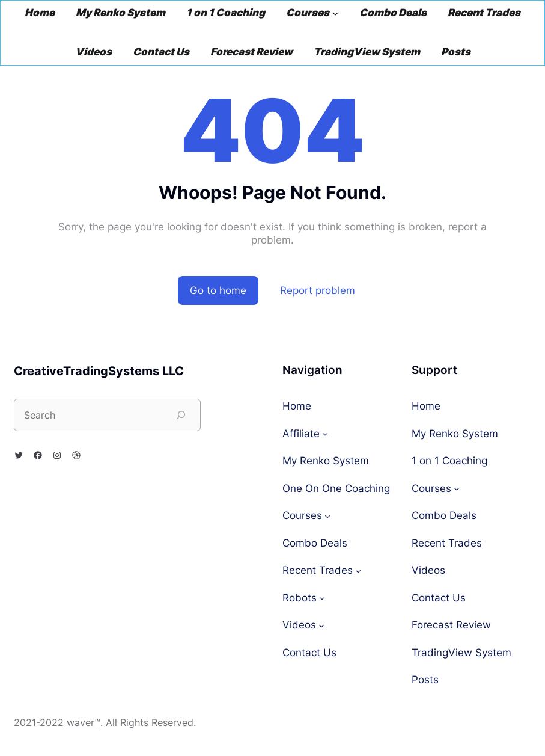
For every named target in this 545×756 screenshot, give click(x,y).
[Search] (181, 415)
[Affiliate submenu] (325, 434)
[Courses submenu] (335, 13)
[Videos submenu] (321, 625)
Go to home (218, 290)
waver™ (84, 722)
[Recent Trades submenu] (358, 571)
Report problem (318, 290)
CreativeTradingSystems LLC (99, 371)
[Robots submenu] (322, 598)
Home (297, 406)
